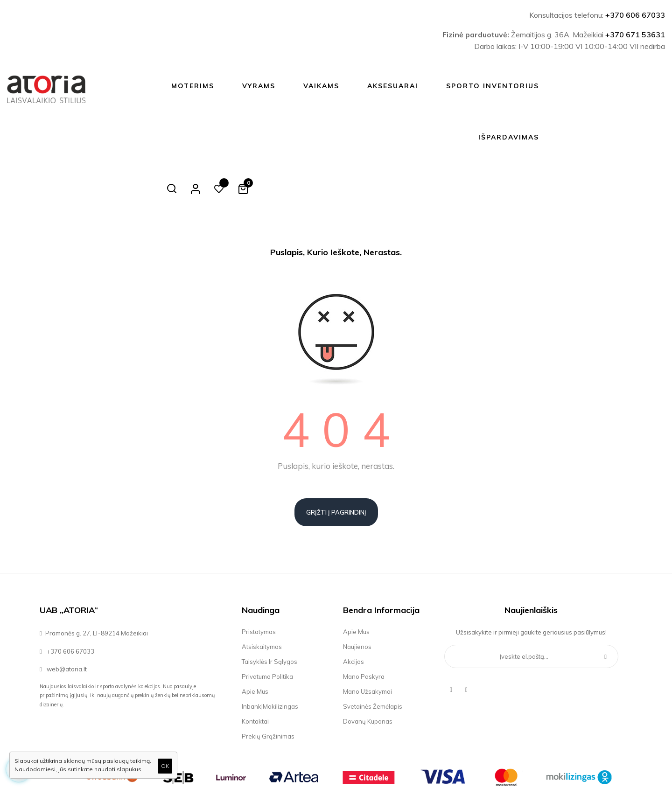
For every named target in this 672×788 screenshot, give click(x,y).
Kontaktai (255, 670)
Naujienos (357, 595)
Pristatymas (259, 580)
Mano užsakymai (367, 640)
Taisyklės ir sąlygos (269, 610)
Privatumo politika (267, 625)
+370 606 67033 (635, 15)
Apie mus (255, 640)
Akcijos (353, 610)
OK (165, 766)
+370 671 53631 (635, 35)
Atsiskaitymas (262, 595)
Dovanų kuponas (368, 670)
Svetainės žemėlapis (373, 655)
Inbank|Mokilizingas (270, 655)
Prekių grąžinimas (268, 685)
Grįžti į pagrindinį (336, 461)
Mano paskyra (364, 625)
